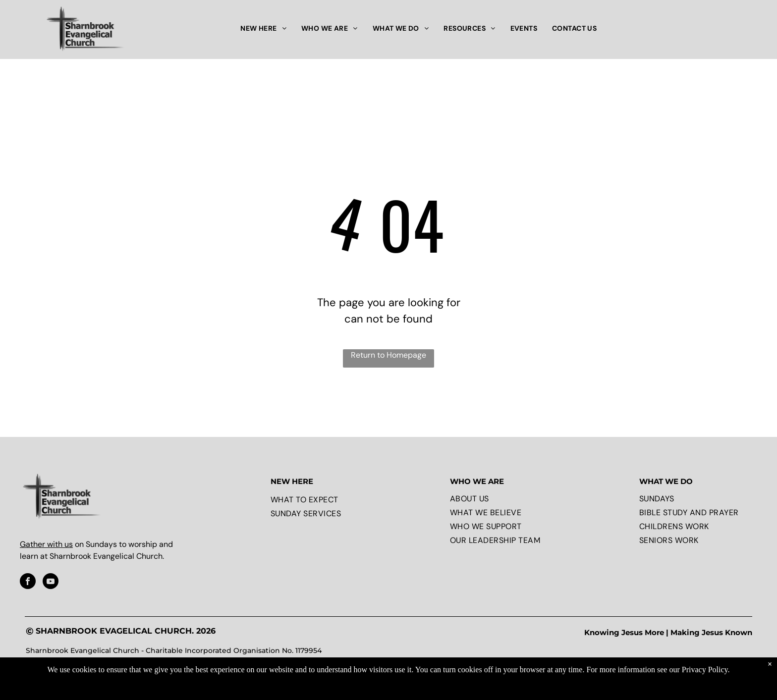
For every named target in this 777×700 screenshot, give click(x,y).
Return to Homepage (388, 355)
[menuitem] (263, 28)
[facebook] (28, 582)
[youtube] (51, 582)
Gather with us (46, 544)
